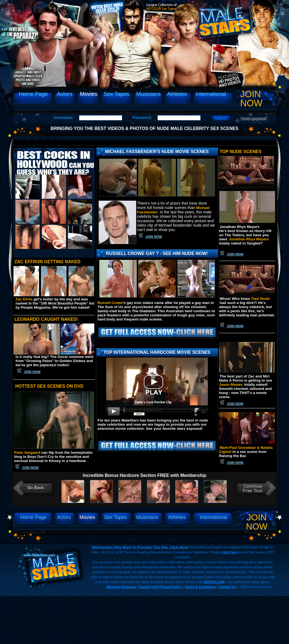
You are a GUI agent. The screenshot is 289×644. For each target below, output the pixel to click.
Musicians (149, 94)
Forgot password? (254, 118)
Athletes (177, 94)
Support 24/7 (149, 587)
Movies (89, 94)
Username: (64, 118)
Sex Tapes (116, 94)
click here (230, 552)
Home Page (34, 94)
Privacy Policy (171, 587)
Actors (65, 94)
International (211, 94)
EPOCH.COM (214, 582)
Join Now (251, 99)
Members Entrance (121, 587)
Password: (142, 118)
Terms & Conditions (200, 587)
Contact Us (227, 587)
